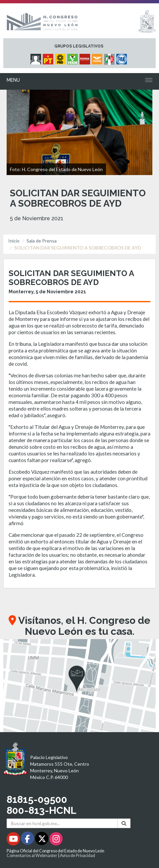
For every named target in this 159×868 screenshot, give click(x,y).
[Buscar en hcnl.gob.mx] (62, 823)
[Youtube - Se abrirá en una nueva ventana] (14, 840)
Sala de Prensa (42, 241)
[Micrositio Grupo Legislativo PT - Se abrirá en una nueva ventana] (49, 57)
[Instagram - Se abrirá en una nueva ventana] (56, 840)
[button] (79, 686)
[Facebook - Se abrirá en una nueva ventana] (28, 840)
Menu (13, 80)
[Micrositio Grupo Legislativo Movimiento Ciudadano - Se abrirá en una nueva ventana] (98, 57)
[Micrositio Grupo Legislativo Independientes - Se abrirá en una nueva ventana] (37, 57)
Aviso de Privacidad (78, 856)
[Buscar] (124, 823)
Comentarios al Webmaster (32, 856)
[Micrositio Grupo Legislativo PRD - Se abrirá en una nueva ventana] (61, 57)
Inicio (14, 241)
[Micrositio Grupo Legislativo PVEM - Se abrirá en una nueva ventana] (73, 57)
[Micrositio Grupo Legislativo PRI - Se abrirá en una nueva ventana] (110, 57)
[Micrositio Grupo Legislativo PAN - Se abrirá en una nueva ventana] (122, 57)
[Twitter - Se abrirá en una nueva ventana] (42, 840)
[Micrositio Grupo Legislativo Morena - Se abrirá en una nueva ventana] (86, 57)
